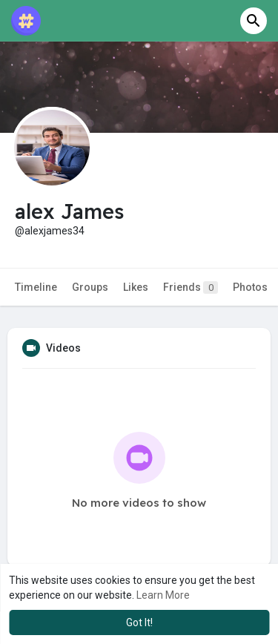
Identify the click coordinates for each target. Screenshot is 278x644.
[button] (254, 21)
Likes (136, 287)
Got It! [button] (139, 622)
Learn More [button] (163, 595)
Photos (250, 287)
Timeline (36, 287)
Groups (90, 287)
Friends (191, 287)
